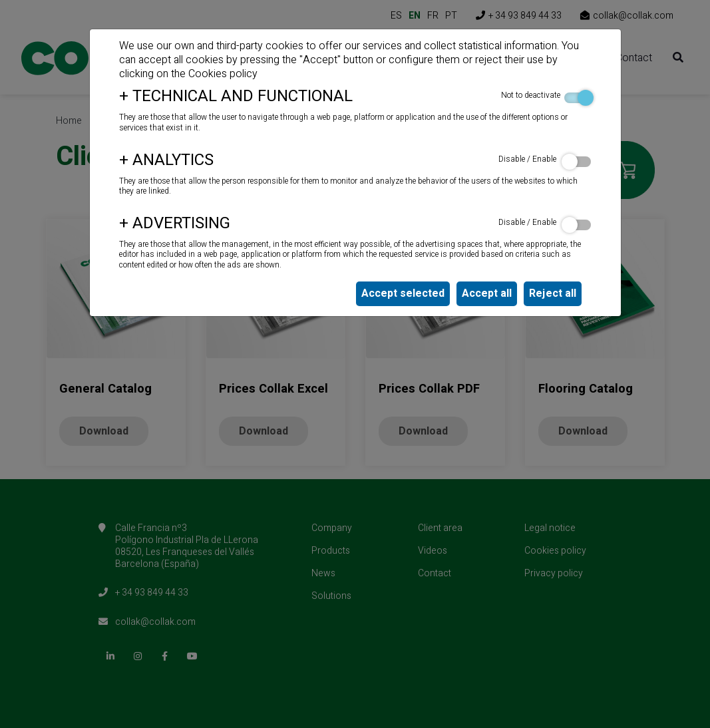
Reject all (553, 293)
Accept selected (403, 293)
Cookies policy (223, 74)
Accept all (487, 293)
